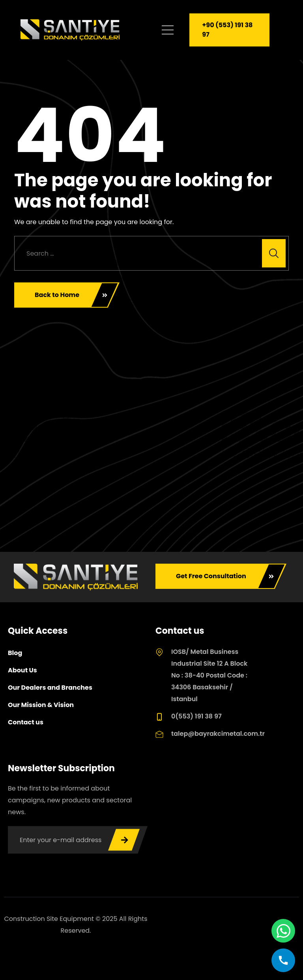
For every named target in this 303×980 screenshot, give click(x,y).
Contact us (26, 722)
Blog (15, 653)
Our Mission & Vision (41, 705)
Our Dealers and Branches (50, 688)
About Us (22, 670)
